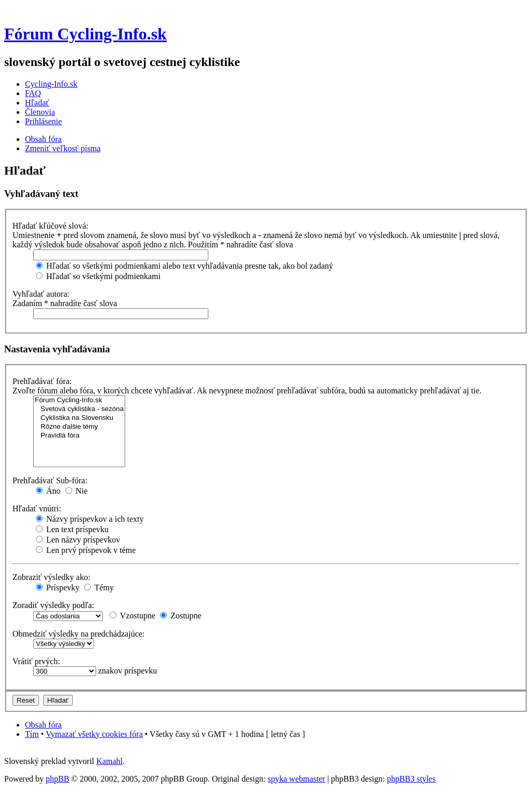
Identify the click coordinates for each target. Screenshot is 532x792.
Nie (77, 491)
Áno (48, 491)
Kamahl (109, 761)
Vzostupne (132, 616)
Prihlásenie (43, 121)
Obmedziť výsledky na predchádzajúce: (78, 634)
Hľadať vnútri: (37, 509)
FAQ (33, 93)
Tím (32, 734)
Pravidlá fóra (79, 436)
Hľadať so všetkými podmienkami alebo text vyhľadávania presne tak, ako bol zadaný (184, 266)
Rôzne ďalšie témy (79, 427)
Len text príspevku (72, 529)
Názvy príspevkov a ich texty (90, 519)
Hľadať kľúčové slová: (50, 226)
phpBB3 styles (411, 779)
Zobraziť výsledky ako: (51, 577)
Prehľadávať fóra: (42, 381)
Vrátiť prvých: (36, 661)
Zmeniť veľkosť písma (63, 148)
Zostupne (181, 616)
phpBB (57, 779)
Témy (99, 588)
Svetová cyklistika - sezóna (79, 409)
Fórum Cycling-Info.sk (85, 34)
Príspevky (58, 588)
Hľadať (37, 103)
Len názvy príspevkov (78, 540)
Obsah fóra (43, 139)
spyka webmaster (296, 779)
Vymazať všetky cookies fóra (94, 734)
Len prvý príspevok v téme (86, 550)
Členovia (40, 112)
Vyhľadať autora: (41, 294)
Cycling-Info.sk (51, 84)
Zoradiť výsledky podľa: (53, 605)
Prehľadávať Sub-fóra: (50, 480)
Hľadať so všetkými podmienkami (98, 276)
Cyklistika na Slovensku (79, 418)
